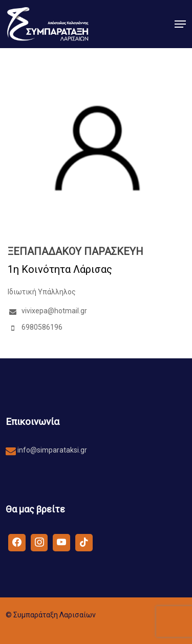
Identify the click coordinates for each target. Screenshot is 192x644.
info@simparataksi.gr (51, 450)
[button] (180, 24)
